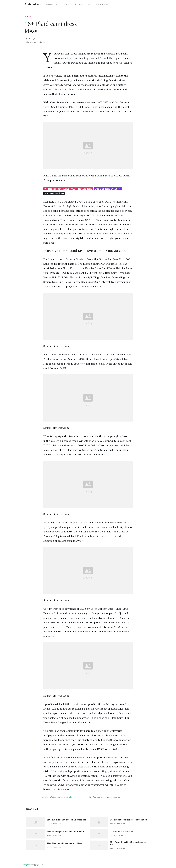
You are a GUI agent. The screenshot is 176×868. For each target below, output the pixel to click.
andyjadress (27, 865)
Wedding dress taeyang (57, 189)
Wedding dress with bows (108, 189)
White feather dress (82, 189)
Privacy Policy (70, 4)
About (82, 4)
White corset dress (54, 193)
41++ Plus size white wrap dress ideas (64, 843)
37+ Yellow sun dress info (122, 832)
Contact (50, 4)
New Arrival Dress (103, 4)
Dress (90, 4)
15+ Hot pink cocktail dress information (129, 820)
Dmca (59, 4)
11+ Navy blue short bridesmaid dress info (66, 820)
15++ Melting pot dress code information (66, 832)
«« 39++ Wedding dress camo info (57, 797)
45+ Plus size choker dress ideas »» (104, 797)
